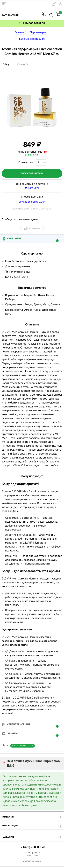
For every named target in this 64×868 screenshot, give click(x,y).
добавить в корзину (32, 173)
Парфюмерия (38, 32)
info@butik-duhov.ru (32, 861)
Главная (20, 32)
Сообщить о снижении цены (20, 219)
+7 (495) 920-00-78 (44, 14)
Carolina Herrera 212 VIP (23, 746)
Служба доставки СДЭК (32, 202)
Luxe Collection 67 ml (32, 39)
